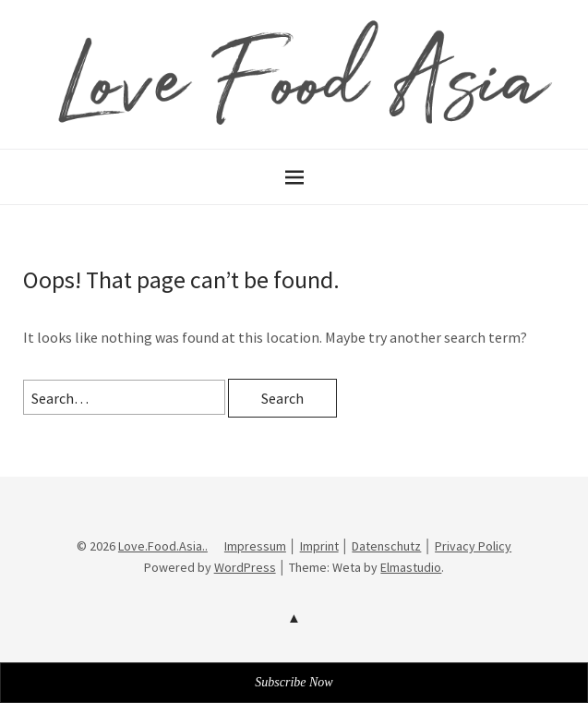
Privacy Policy (473, 546)
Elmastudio (411, 567)
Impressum (255, 546)
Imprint (319, 546)
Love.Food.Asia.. (163, 546)
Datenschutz (386, 546)
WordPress (245, 567)
